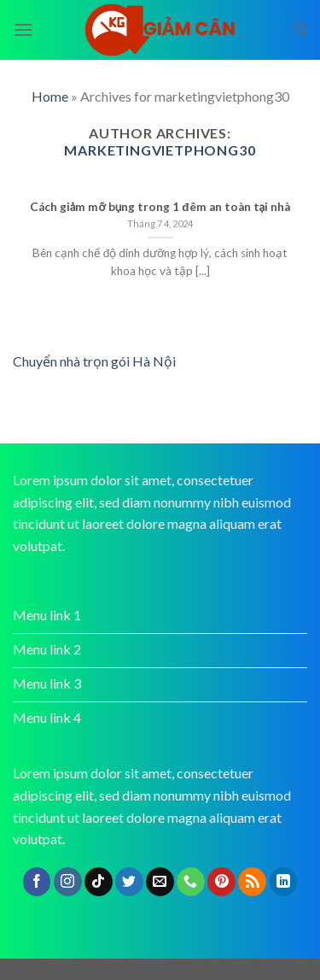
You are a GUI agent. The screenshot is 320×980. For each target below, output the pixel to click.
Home (50, 96)
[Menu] (23, 29)
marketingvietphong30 (160, 150)
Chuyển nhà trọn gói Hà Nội (94, 361)
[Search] (301, 30)
